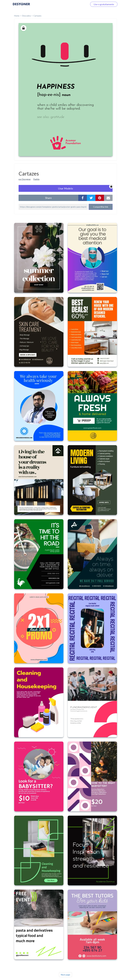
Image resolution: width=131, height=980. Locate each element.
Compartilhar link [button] (101, 207)
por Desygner (25, 179)
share (48, 198)
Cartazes (37, 16)
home (17, 16)
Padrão (36, 179)
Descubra (26, 16)
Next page (65, 975)
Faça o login (79, 4)
